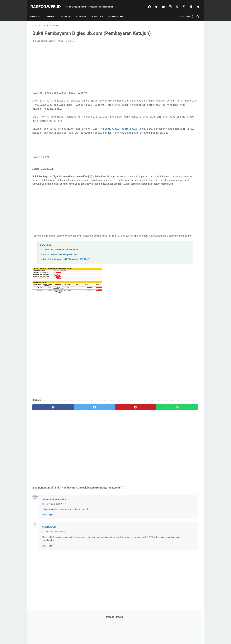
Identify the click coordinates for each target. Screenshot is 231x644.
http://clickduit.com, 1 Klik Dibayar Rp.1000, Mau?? (67, 283)
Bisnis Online (118, 12)
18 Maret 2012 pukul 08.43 (54, 527)
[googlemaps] (188, 4)
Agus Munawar (49, 551)
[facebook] (147, 4)
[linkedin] (175, 4)
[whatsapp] (182, 4)
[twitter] (154, 4)
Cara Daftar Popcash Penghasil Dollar (61, 278)
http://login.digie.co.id (120, 138)
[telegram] (195, 4)
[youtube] (161, 4)
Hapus (51, 538)
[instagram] (168, 4)
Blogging (83, 12)
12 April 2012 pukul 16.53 (54, 555)
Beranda (37, 12)
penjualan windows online (54, 523)
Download (99, 12)
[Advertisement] (88, 71)
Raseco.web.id (48, 3)
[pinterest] (102, 431)
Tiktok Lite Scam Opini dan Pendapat (61, 273)
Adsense (67, 12)
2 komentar (71, 45)
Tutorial (52, 12)
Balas (44, 538)
